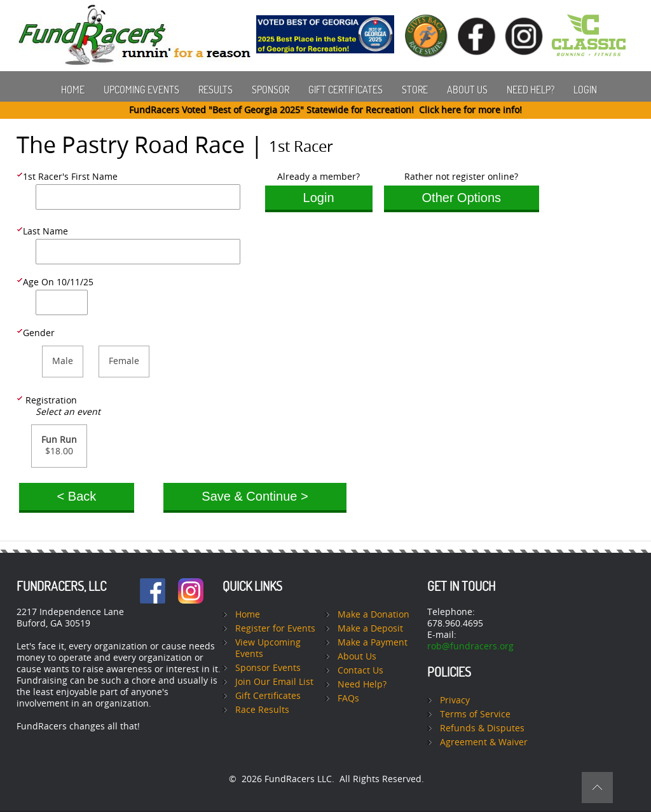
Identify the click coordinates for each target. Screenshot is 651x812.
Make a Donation (373, 615)
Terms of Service (475, 714)
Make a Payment (373, 643)
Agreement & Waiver (484, 742)
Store (415, 90)
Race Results (262, 710)
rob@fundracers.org (470, 646)
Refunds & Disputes (482, 728)
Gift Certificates (346, 90)
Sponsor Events (268, 668)
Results (216, 90)
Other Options (462, 198)
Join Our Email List (274, 682)
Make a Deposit (370, 629)
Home (73, 90)
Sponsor (271, 90)
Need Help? (531, 90)
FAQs (348, 699)
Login (585, 90)
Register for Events (275, 629)
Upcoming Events (141, 90)
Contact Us (360, 671)
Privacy (455, 700)
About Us (467, 90)
